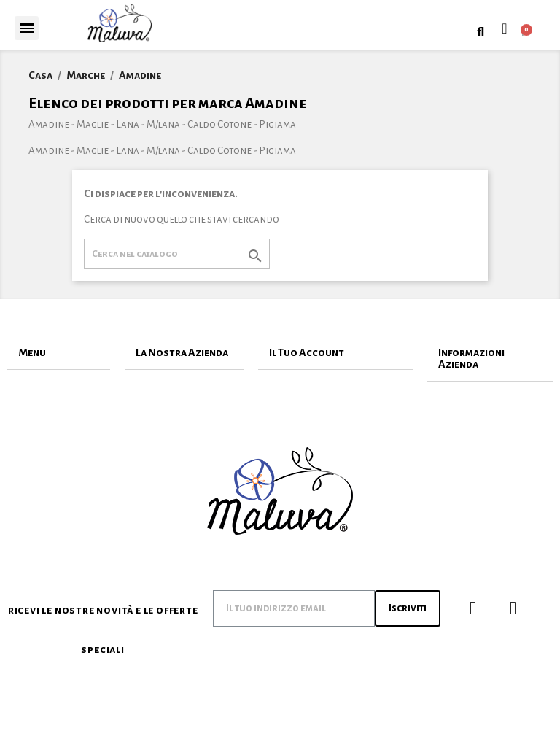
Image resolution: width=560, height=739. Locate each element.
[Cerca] (177, 254)
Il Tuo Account (307, 352)
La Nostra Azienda (182, 352)
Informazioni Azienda (471, 358)
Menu (32, 352)
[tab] (59, 353)
